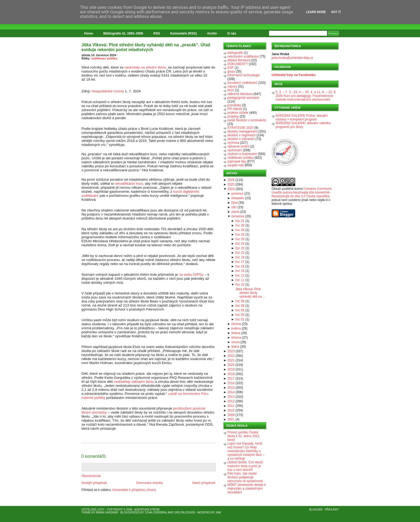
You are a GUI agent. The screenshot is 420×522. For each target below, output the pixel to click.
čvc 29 (240, 230)
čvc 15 (240, 271)
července (238, 216)
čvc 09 (240, 301)
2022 (231, 356)
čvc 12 (240, 275)
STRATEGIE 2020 (240, 128)
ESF (230, 68)
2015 (231, 388)
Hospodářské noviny (108, 91)
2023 (231, 351)
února (236, 342)
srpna (235, 212)
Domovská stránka (150, 483)
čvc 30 (240, 225)
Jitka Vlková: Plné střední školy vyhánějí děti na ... (250, 293)
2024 (231, 189)
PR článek (235, 109)
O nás (232, 33)
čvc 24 (240, 244)
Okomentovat (91, 476)
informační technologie (244, 75)
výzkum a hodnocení (242, 154)
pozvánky (234, 105)
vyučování (235, 150)
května (236, 328)
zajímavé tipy (237, 161)
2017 (231, 379)
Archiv (212, 33)
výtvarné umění (238, 146)
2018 (231, 374)
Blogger (316, 510)
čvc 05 (240, 310)
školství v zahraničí (241, 139)
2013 (231, 397)
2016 (231, 383)
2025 (231, 184)
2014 (231, 392)
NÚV (231, 90)
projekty (233, 116)
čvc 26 (240, 234)
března (236, 338)
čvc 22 (240, 253)
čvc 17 (240, 262)
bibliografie (235, 53)
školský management (243, 131)
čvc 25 (240, 239)
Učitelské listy (93, 510)
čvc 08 (240, 306)
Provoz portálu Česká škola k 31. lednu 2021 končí (243, 436)
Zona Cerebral (156, 512)
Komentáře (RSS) (184, 33)
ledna (235, 347)
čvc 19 (240, 257)
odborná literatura (240, 94)
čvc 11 (240, 280)
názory (232, 86)
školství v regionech (241, 135)
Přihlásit (332, 510)
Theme (86, 512)
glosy (231, 71)
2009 (231, 415)
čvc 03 (240, 315)
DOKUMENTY (238, 64)
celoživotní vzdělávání (243, 56)
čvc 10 (240, 285)
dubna (236, 333)
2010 (231, 410)
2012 (231, 401)
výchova (233, 143)
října (235, 203)
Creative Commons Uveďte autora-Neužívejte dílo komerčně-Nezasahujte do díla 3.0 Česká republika (302, 192)
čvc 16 (240, 266)
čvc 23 (240, 248)
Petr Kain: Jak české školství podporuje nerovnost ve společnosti (245, 477)
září (234, 207)
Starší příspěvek (204, 483)
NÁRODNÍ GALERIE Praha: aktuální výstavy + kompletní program (302, 118)
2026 (231, 180)
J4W (218, 512)
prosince (237, 194)
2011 (231, 406)
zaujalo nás (236, 165)
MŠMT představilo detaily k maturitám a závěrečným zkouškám (247, 489)
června (236, 324)
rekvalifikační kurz (129, 184)
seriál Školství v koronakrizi (247, 120)
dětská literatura (239, 60)
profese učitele (238, 113)
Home (89, 33)
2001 (231, 419)
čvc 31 (240, 221)
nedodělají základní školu (134, 382)
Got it (336, 12)
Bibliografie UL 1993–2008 (123, 33)
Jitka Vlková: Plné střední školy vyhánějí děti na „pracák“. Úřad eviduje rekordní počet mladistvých (146, 47)
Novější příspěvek (94, 483)
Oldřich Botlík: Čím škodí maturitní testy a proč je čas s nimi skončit (245, 466)
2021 (231, 360)
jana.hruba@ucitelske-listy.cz (292, 58)
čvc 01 (240, 319)
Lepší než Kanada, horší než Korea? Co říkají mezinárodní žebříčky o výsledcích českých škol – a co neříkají (246, 451)
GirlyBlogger (185, 512)
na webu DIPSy (191, 275)
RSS (157, 33)
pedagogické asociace (243, 98)
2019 (231, 369)
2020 (231, 365)
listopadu (238, 198)
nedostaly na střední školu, (146, 67)
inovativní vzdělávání (242, 83)
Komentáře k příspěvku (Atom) (134, 490)
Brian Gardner (107, 512)
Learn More (316, 12)
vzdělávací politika (104, 58)
